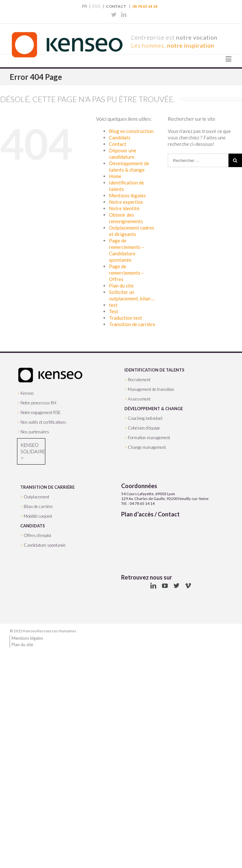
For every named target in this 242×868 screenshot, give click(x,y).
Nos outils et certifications (43, 422)
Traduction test (125, 318)
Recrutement (139, 380)
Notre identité (124, 208)
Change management (147, 447)
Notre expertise (126, 202)
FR (85, 6)
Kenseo (27, 393)
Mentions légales (127, 195)
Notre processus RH (38, 403)
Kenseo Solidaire (31, 448)
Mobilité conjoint (38, 516)
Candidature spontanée (45, 545)
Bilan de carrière (38, 506)
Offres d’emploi (37, 535)
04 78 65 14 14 (145, 6)
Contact (116, 6)
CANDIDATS (33, 526)
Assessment (139, 399)
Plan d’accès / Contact (150, 514)
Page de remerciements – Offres (126, 273)
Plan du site (121, 286)
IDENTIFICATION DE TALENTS (154, 370)
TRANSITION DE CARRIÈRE (47, 487)
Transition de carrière (132, 324)
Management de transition (151, 389)
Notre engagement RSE (41, 412)
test (113, 305)
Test (114, 311)
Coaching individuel (145, 418)
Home (115, 176)
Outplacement (36, 497)
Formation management (149, 438)
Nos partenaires (35, 432)
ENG (96, 6)
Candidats (120, 137)
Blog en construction (131, 131)
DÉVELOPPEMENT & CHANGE (154, 409)
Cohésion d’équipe (144, 428)
